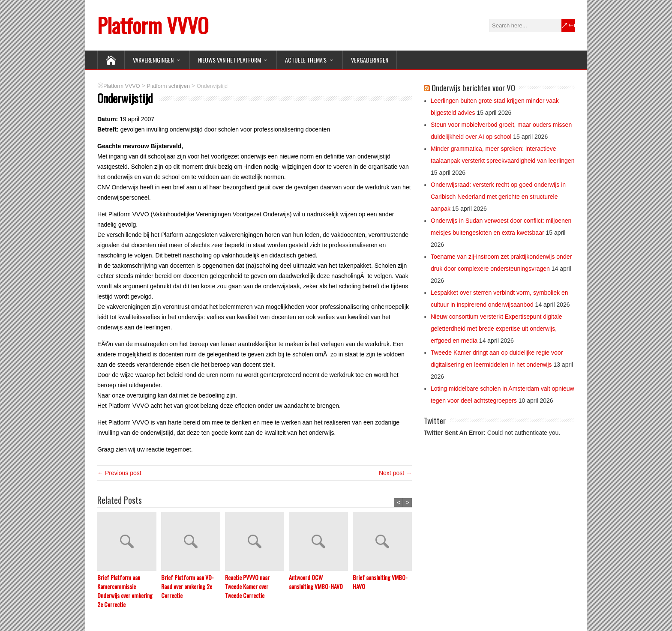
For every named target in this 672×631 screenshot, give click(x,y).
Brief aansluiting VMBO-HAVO (380, 582)
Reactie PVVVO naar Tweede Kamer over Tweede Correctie (247, 586)
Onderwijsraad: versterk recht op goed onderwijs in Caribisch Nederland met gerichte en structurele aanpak (498, 197)
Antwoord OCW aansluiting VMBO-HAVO (316, 582)
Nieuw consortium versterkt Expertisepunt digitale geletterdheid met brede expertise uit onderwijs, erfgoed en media (496, 329)
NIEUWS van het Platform (229, 60)
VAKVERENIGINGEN (153, 60)
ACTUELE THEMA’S (306, 60)
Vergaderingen (370, 60)
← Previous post (119, 473)
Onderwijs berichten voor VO (473, 87)
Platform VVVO (153, 25)
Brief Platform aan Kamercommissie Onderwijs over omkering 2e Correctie (125, 591)
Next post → (395, 473)
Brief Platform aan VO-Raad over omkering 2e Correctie (187, 586)
